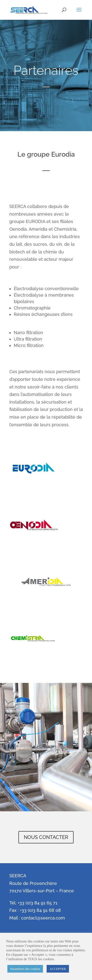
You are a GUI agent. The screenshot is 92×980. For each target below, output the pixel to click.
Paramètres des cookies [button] (25, 969)
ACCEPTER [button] (58, 969)
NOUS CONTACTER (46, 837)
